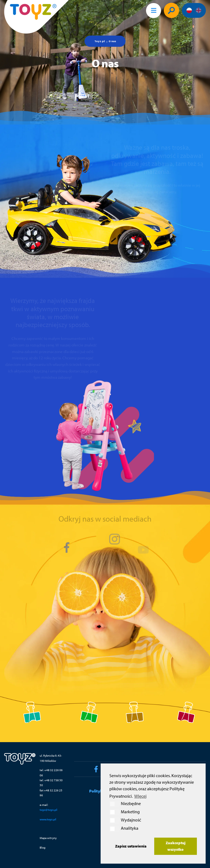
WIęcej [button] (140, 796)
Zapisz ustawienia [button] (131, 846)
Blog (43, 847)
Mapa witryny (48, 838)
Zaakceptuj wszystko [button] (176, 846)
